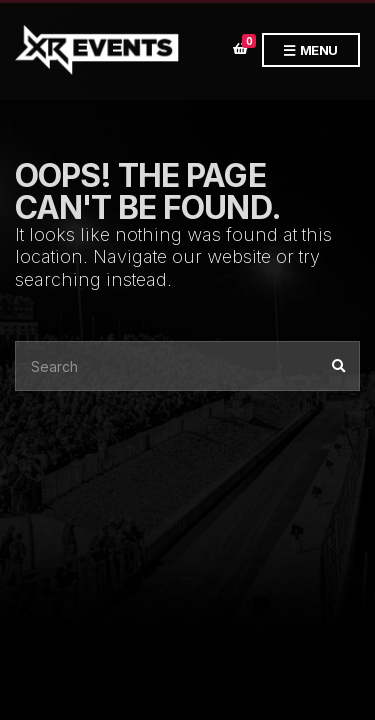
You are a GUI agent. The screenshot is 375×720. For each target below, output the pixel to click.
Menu (311, 51)
